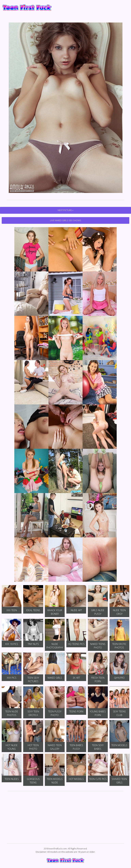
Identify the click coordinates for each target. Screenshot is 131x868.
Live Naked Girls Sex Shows (66, 220)
